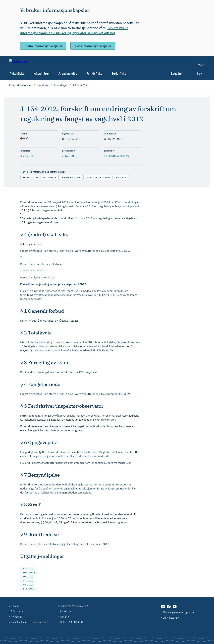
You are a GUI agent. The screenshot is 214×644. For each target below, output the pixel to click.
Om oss (15, 606)
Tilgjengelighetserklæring (74, 606)
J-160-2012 (70, 156)
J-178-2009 (28, 588)
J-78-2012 (27, 156)
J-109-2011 (28, 572)
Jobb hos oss (18, 611)
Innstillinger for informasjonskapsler (30, 622)
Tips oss (64, 617)
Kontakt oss (66, 611)
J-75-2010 (27, 584)
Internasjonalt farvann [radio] (98, 177)
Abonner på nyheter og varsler (179, 612)
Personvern (17, 617)
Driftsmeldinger (171, 618)
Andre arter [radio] (121, 177)
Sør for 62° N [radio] (50, 177)
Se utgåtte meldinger (117, 156)
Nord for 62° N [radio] (30, 177)
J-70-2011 (27, 576)
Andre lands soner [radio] (71, 177)
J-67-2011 (27, 580)
